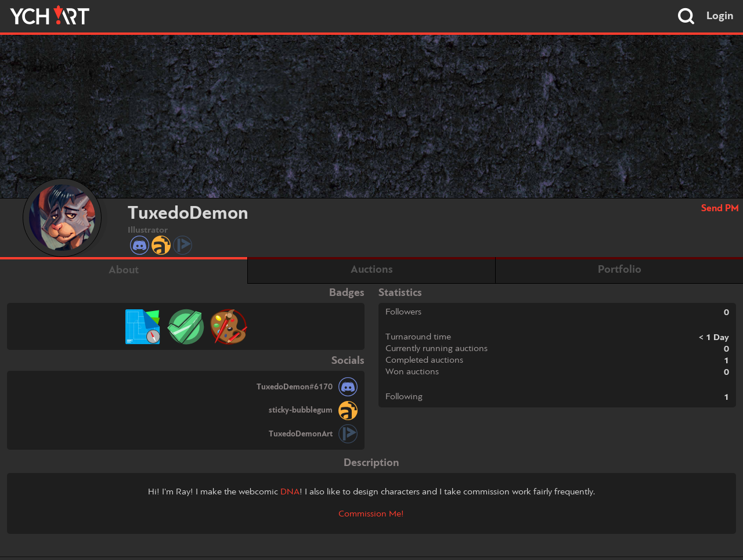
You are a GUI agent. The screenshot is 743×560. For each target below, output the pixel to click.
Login (720, 16)
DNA (290, 492)
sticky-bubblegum (301, 410)
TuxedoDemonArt (301, 434)
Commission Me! (371, 514)
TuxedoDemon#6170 (295, 387)
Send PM (720, 209)
